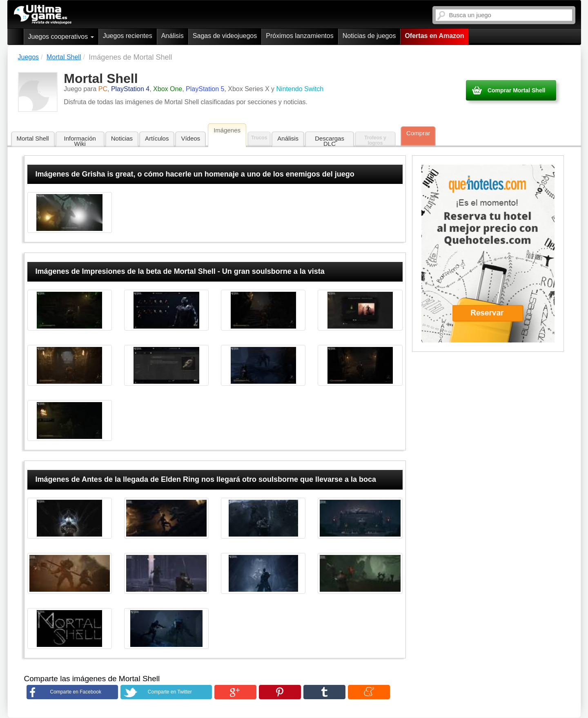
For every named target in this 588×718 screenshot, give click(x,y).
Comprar (418, 133)
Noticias (122, 138)
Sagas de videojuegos (225, 36)
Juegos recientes (128, 36)
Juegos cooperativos (61, 37)
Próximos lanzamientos (300, 36)
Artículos (157, 138)
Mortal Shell (33, 138)
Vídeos (190, 138)
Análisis (173, 36)
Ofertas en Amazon (434, 36)
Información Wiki (80, 141)
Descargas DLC (330, 141)
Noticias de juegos (369, 36)
